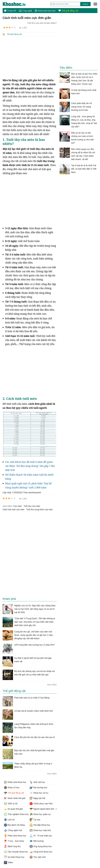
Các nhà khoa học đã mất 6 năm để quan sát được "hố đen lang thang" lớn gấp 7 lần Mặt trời (30, 466)
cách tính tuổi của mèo (13, 509)
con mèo (18, 506)
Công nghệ (25, 11)
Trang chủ (10, 10)
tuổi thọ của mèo (32, 506)
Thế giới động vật (68, 11)
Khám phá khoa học (45, 11)
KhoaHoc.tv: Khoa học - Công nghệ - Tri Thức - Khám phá (17, 4)
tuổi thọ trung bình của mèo (39, 509)
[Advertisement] (30, 57)
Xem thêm (52, 684)
